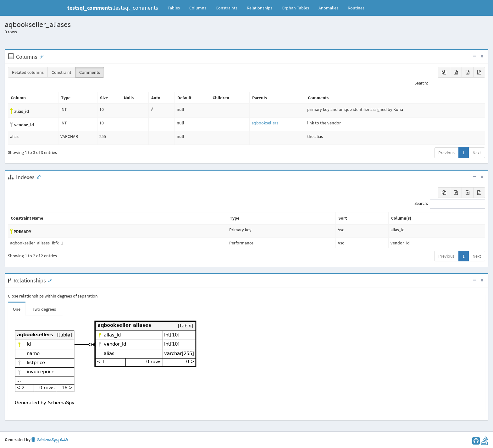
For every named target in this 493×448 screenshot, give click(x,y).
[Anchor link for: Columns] (40, 56)
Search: (450, 84)
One (17, 309)
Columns (198, 8)
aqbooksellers (265, 123)
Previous (446, 153)
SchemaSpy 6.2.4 (50, 440)
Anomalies (328, 8)
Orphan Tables (295, 8)
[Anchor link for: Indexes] (37, 177)
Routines (356, 8)
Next (477, 153)
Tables (176, 8)
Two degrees (44, 309)
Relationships (260, 8)
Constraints (227, 8)
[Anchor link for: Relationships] (49, 280)
